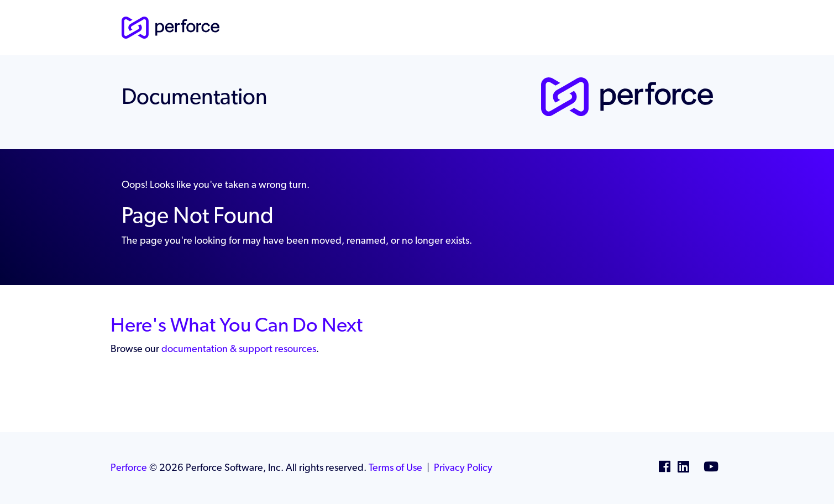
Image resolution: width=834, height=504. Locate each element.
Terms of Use (395, 467)
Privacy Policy (463, 467)
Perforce (129, 467)
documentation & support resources (239, 348)
